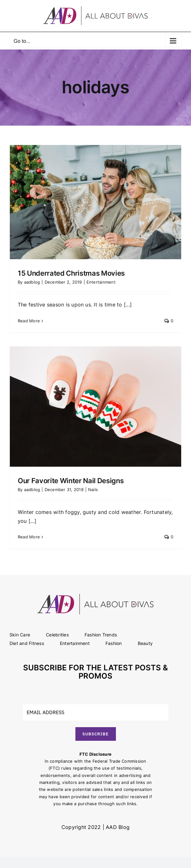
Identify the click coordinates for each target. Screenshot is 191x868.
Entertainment (101, 282)
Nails (93, 490)
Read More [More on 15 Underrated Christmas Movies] (29, 321)
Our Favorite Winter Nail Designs (71, 481)
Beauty (145, 643)
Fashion (114, 643)
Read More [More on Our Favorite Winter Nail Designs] (29, 537)
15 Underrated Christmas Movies (71, 273)
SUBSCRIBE (95, 734)
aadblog (32, 282)
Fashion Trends (101, 635)
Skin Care (20, 635)
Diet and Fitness (27, 643)
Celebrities (57, 635)
